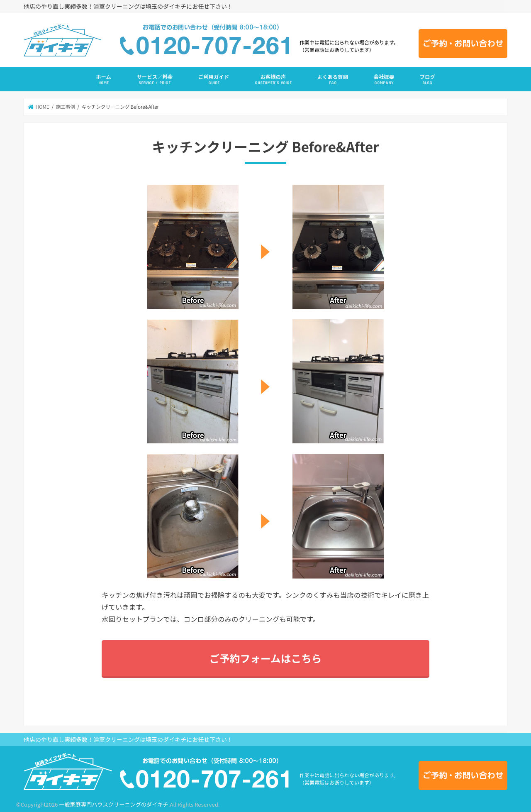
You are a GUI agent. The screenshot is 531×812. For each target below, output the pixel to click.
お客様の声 (273, 79)
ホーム (104, 79)
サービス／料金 (155, 79)
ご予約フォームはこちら (265, 658)
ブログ (427, 79)
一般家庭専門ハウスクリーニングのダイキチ (113, 804)
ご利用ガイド (214, 79)
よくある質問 (333, 79)
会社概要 (384, 79)
